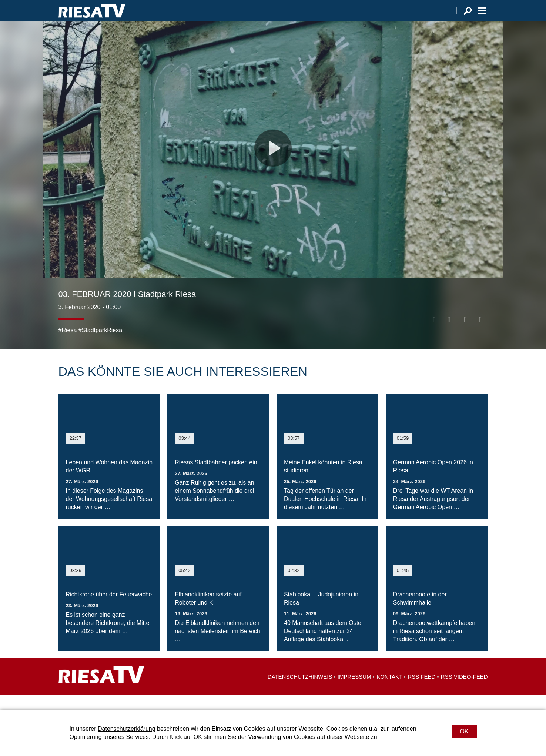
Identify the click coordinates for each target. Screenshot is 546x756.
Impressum (354, 691)
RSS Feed (421, 691)
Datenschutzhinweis (300, 691)
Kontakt (389, 691)
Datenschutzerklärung (127, 729)
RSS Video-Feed (464, 691)
